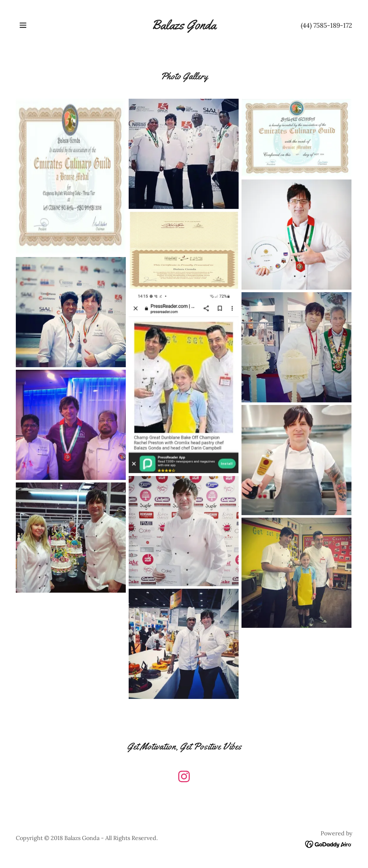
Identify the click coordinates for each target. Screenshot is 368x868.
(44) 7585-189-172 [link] (326, 25)
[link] (184, 27)
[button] (23, 25)
